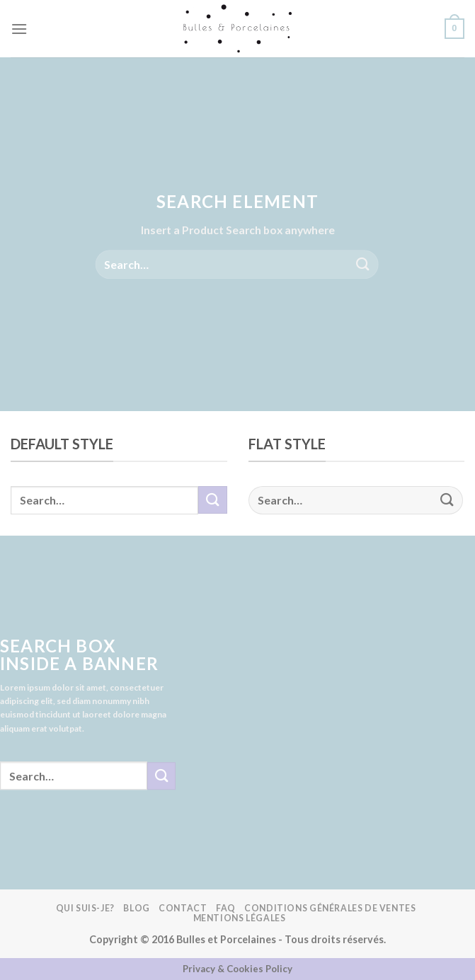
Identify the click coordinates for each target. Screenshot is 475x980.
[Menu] (19, 29)
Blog (136, 908)
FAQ (226, 908)
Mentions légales (240, 918)
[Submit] (363, 264)
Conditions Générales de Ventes (330, 908)
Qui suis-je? (85, 908)
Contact (183, 908)
